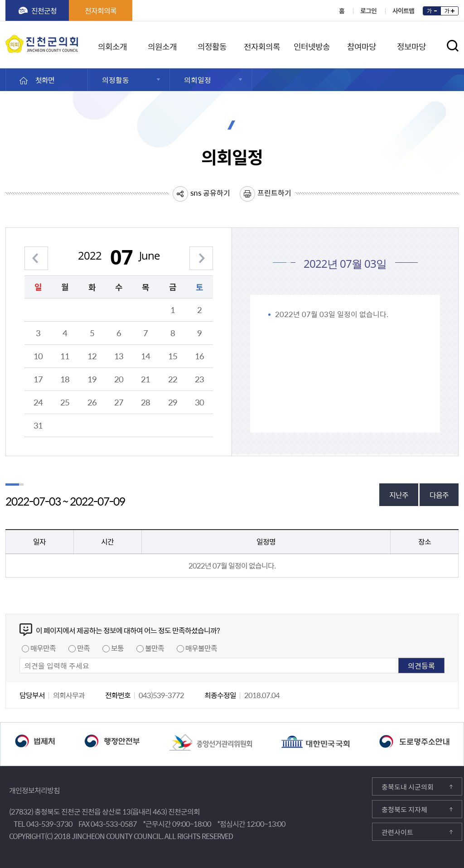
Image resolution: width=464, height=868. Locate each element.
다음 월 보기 (201, 253)
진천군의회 (8, 40)
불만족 (155, 648)
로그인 (368, 10)
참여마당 (362, 45)
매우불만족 (201, 648)
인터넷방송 (312, 45)
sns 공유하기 (210, 193)
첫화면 (45, 80)
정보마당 (411, 45)
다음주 (439, 495)
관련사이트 (397, 832)
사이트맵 (403, 10)
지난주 (399, 495)
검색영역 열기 (453, 46)
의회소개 (112, 45)
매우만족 (43, 648)
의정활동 (212, 45)
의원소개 (162, 45)
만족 (83, 648)
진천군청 (44, 10)
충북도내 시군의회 (408, 787)
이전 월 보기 (36, 253)
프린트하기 (274, 193)
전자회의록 (101, 10)
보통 (117, 648)
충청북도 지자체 (404, 810)
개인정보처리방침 (34, 790)
